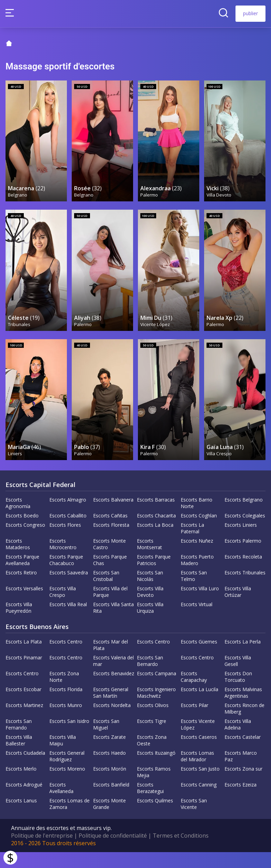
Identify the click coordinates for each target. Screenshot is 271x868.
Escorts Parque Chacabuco (66, 576)
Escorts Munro (66, 721)
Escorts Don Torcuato (238, 693)
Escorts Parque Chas (110, 576)
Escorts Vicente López (198, 740)
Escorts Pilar (194, 721)
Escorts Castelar (243, 753)
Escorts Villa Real (68, 620)
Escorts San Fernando (19, 740)
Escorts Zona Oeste (152, 756)
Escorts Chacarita (156, 531)
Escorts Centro (66, 657)
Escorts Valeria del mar (113, 677)
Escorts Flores (65, 541)
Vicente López (155, 338)
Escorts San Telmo (194, 592)
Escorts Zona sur (243, 785)
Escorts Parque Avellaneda (22, 576)
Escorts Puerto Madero (197, 576)
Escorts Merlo (21, 785)
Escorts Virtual (197, 620)
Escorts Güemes (199, 657)
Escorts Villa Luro (200, 604)
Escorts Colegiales (245, 531)
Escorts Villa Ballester (19, 756)
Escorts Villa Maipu (63, 756)
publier (250, 13)
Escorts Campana (157, 689)
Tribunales (19, 338)
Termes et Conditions (181, 851)
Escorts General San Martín (111, 708)
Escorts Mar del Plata (111, 661)
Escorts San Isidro (69, 737)
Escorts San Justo (200, 785)
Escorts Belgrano (244, 516)
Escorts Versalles (24, 604)
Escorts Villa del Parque (110, 608)
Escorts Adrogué (24, 800)
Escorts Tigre (152, 737)
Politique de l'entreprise (42, 851)
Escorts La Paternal (192, 544)
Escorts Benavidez (114, 689)
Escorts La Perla (243, 657)
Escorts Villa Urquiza (150, 623)
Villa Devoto (219, 203)
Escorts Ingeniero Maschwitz (156, 708)
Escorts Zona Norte (64, 693)
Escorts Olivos (153, 721)
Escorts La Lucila (199, 705)
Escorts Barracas (156, 516)
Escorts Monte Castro (109, 560)
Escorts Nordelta (112, 721)
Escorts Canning (199, 800)
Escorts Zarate (109, 753)
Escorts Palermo (243, 557)
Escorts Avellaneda (61, 804)
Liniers (15, 473)
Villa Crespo (219, 473)
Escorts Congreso (25, 541)
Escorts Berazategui (150, 804)
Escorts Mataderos (18, 560)
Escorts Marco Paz (241, 772)
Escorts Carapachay (194, 693)
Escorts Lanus (21, 816)
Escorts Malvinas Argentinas (243, 708)
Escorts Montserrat (149, 560)
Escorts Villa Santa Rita (113, 623)
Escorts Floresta (111, 541)
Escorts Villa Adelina (238, 740)
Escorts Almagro (68, 516)
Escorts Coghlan (199, 531)
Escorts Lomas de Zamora (69, 820)
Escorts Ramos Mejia (154, 788)
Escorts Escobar (23, 705)
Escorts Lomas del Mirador (197, 772)
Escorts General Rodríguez (67, 772)
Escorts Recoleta (243, 573)
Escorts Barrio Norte (197, 519)
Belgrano (18, 203)
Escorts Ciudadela (25, 769)
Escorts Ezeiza (240, 800)
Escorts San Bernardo (150, 677)
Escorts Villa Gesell (238, 677)
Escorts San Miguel (106, 740)
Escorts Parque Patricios (154, 576)
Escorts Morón (110, 785)
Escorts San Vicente (194, 820)
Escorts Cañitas (110, 531)
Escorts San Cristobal (106, 592)
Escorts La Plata (24, 657)
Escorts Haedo (109, 769)
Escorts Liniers (241, 541)
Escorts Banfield (111, 800)
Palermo (149, 203)
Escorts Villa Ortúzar (238, 608)
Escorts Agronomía (18, 519)
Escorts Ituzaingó (156, 769)
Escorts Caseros (199, 753)
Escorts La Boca (155, 541)
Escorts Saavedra (69, 588)
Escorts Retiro (21, 588)
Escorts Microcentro (63, 560)
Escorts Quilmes (155, 816)
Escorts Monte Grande (109, 820)
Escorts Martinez (24, 721)
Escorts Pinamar (24, 673)
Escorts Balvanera (113, 516)
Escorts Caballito (68, 531)
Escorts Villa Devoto (150, 608)
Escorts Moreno (67, 785)
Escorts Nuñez (197, 557)
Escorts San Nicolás (150, 592)
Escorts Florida (66, 705)
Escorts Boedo (22, 531)
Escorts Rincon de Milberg (244, 724)
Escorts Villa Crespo (63, 608)
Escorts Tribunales (245, 588)
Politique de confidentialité (113, 851)
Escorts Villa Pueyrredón (19, 623)
